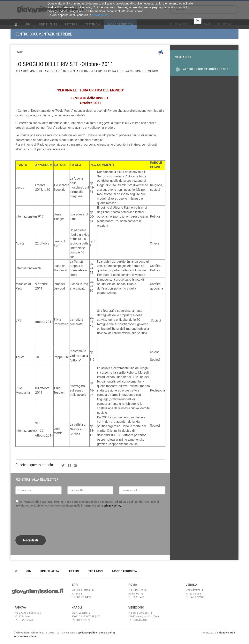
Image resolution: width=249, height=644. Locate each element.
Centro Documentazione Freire (44, 34)
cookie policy (107, 633)
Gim (29, 571)
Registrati (31, 540)
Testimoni (96, 571)
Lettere (74, 571)
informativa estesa (25, 636)
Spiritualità (50, 571)
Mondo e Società (124, 571)
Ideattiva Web (227, 633)
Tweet (19, 52)
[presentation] (45, 521)
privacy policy (112, 506)
